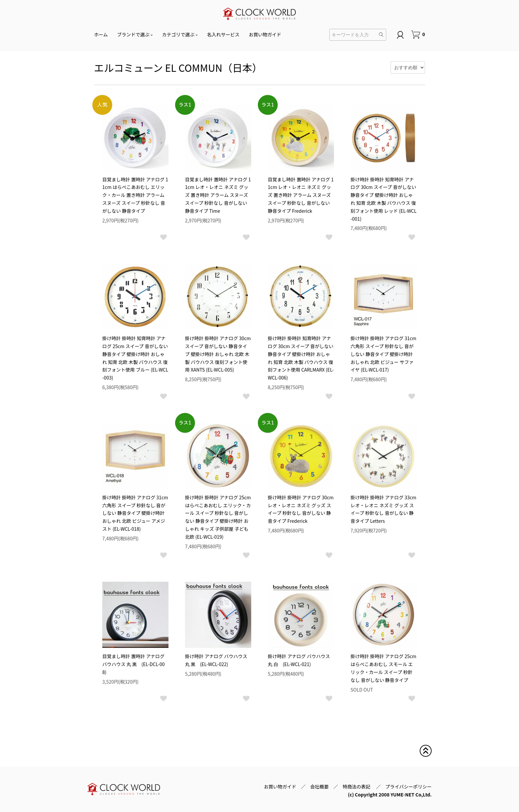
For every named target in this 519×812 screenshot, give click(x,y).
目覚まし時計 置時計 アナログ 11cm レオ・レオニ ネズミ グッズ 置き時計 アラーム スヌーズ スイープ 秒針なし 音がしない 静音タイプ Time (218, 195)
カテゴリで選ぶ (178, 34)
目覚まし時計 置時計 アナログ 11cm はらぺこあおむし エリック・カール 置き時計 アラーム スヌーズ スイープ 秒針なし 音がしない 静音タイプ (135, 195)
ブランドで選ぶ (133, 34)
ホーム (101, 34)
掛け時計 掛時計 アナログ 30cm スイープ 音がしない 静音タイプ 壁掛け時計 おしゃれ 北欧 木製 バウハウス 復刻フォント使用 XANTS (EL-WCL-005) (218, 354)
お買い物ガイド (265, 34)
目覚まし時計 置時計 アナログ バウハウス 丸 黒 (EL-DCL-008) (134, 664)
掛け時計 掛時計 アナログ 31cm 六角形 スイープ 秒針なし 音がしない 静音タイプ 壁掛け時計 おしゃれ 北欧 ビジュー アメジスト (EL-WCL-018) (135, 513)
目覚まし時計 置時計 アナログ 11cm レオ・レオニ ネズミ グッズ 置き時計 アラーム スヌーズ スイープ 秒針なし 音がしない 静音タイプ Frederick (301, 195)
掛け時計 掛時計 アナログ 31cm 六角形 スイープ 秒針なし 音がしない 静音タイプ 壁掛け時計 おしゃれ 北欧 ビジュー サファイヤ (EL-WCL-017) (383, 354)
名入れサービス (223, 34)
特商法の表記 (357, 787)
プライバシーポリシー (408, 787)
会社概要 (319, 787)
